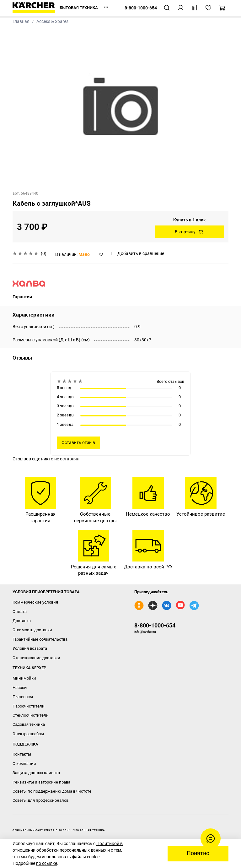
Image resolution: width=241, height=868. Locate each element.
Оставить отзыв (78, 442)
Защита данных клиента (36, 773)
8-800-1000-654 (155, 625)
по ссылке (47, 863)
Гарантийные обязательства (40, 639)
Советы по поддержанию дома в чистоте (52, 791)
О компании (24, 764)
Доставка (22, 621)
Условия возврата (30, 648)
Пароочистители (29, 706)
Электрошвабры (28, 734)
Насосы (20, 688)
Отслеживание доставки (36, 658)
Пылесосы (23, 697)
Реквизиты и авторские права (41, 782)
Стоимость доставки (32, 630)
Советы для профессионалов (40, 800)
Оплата (20, 612)
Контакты (22, 754)
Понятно (198, 853)
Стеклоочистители (31, 715)
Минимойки (24, 678)
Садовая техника (29, 724)
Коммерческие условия (35, 602)
